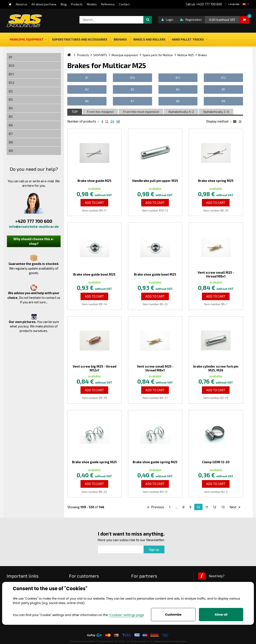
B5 (11, 116)
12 (107, 121)
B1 (11, 57)
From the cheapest (100, 112)
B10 (12, 65)
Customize (173, 615)
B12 (12, 83)
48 (118, 121)
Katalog (235, 122)
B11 (11, 74)
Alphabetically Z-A (216, 112)
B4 (11, 108)
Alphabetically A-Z (181, 112)
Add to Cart (94, 203)
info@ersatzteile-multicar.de (34, 226)
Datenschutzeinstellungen (171, 641)
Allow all (221, 615)
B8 (11, 142)
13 (223, 507)
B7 (11, 134)
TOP (75, 112)
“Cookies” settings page (126, 615)
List (241, 122)
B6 (11, 125)
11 (207, 507)
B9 (11, 151)
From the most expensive (141, 112)
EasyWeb (89, 641)
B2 (11, 91)
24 (112, 121)
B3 (11, 99)
